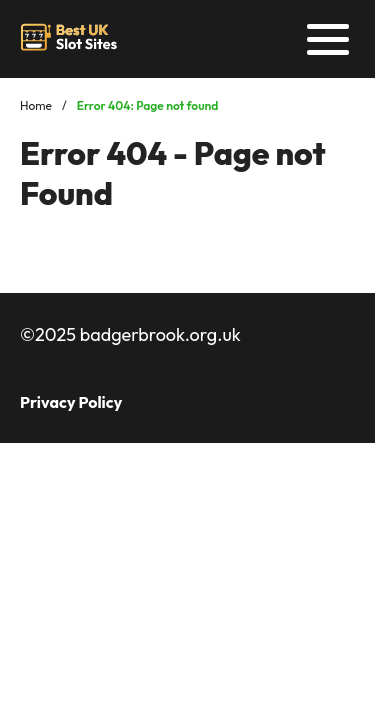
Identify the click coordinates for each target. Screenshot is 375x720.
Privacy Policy (71, 402)
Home (36, 105)
